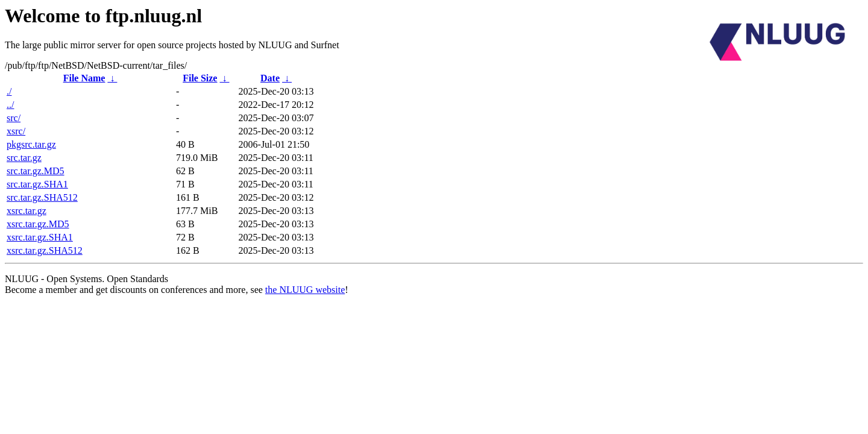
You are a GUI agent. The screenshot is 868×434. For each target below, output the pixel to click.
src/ (14, 118)
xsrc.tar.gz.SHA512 (45, 250)
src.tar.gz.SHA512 (42, 197)
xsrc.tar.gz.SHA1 (40, 237)
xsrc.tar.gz (27, 211)
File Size (200, 78)
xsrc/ (16, 131)
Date (270, 78)
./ (9, 91)
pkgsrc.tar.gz (31, 144)
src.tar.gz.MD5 (36, 171)
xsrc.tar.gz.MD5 (38, 224)
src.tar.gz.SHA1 (37, 184)
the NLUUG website (305, 290)
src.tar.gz (24, 158)
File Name (84, 78)
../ (10, 105)
